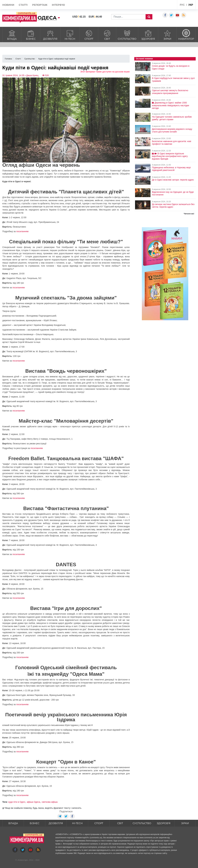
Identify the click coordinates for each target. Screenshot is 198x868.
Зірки (167, 35)
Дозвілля (50, 35)
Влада (12, 35)
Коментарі (23, 860)
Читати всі (189, 214)
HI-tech (70, 35)
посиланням (22, 231)
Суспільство (127, 35)
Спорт (89, 35)
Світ (107, 35)
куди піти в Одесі (17, 802)
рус (182, 5)
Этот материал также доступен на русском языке (105, 72)
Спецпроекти (163, 5)
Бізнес (31, 35)
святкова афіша (50, 802)
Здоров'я (148, 35)
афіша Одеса (33, 802)
